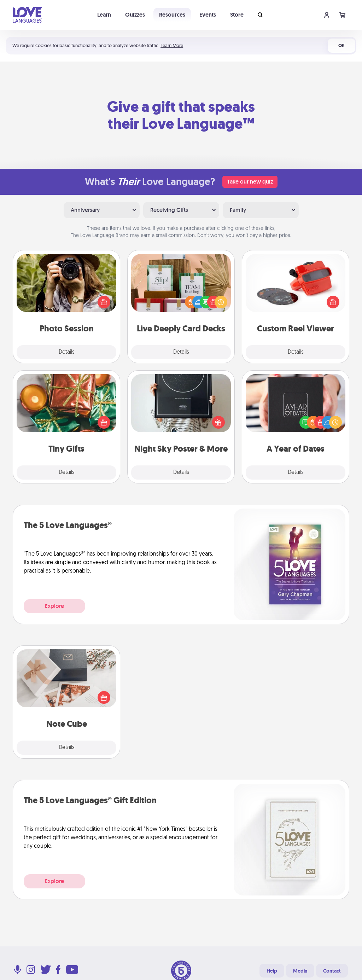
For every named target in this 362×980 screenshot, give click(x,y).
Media (300, 971)
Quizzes (135, 15)
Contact (332, 971)
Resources (172, 15)
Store (237, 15)
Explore (54, 606)
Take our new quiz (250, 182)
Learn (104, 15)
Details (67, 352)
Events (208, 15)
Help (272, 971)
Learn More (172, 45)
